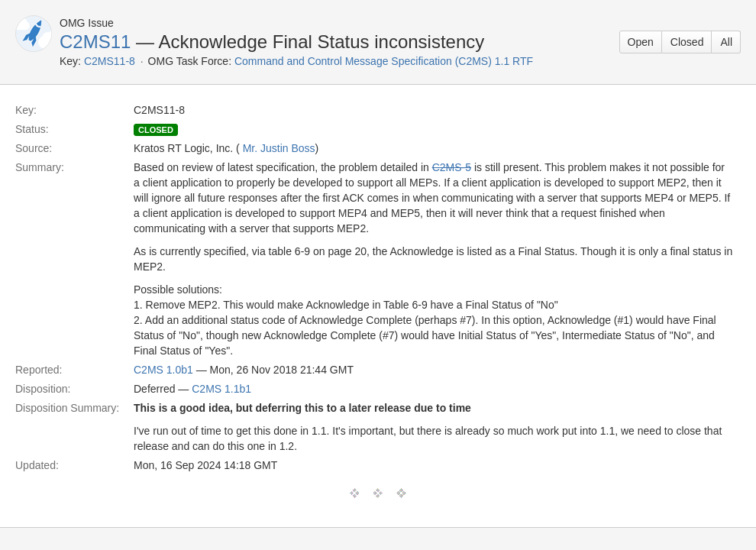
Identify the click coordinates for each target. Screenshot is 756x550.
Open (641, 42)
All (726, 42)
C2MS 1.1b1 (221, 389)
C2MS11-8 (110, 61)
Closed (687, 42)
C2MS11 (95, 42)
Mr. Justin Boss (279, 148)
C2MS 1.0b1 (163, 370)
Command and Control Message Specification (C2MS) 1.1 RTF (384, 61)
